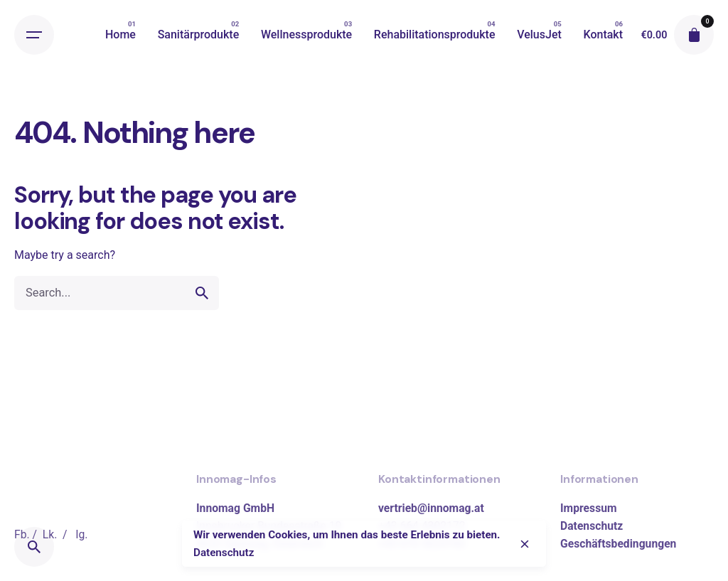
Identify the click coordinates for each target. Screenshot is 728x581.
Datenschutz (591, 526)
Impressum (589, 508)
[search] (202, 293)
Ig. (81, 534)
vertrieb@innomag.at (431, 508)
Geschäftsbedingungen (618, 544)
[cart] (694, 35)
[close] (525, 544)
